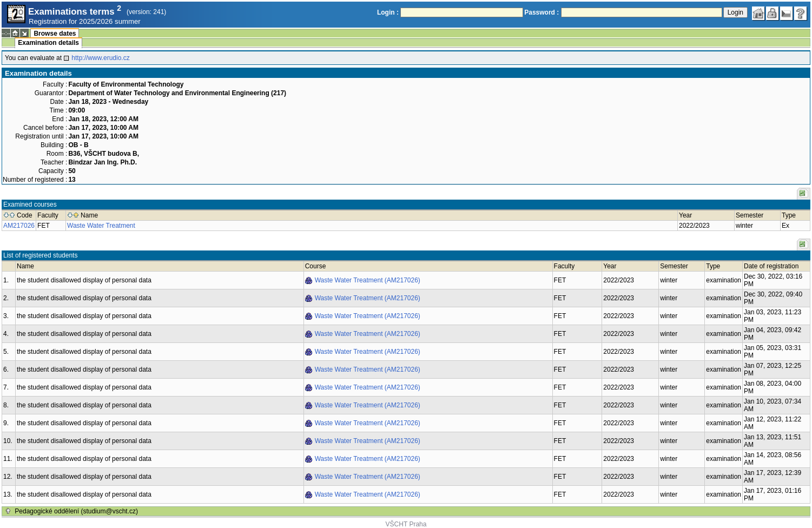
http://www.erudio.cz (100, 58)
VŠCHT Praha (406, 524)
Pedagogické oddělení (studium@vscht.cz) (76, 511)
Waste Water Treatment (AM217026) (368, 280)
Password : (542, 12)
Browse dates (55, 34)
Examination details (48, 43)
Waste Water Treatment (101, 226)
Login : (388, 12)
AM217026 (19, 226)
